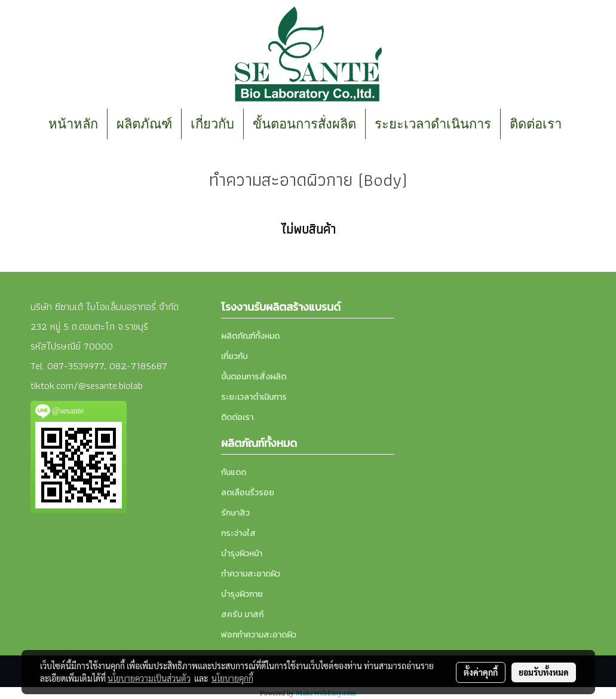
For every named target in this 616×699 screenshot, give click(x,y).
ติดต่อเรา (536, 124)
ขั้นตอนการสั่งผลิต (304, 124)
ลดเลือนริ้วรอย (248, 493)
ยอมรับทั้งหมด (544, 672)
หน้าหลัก (73, 124)
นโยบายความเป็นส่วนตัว (149, 678)
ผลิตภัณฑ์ (144, 124)
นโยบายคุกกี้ (232, 678)
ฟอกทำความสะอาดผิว (259, 635)
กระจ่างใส (238, 533)
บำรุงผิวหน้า (242, 554)
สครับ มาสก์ (242, 614)
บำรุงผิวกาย (242, 594)
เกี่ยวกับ (212, 124)
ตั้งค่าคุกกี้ (481, 672)
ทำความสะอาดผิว (251, 574)
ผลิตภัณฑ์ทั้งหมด (250, 336)
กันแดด (234, 472)
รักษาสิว (235, 513)
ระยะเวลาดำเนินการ (433, 124)
